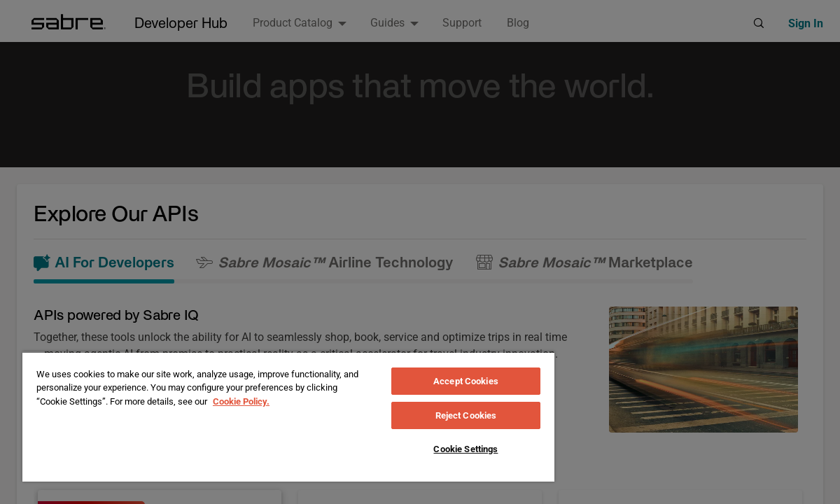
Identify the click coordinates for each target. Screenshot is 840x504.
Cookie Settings (465, 449)
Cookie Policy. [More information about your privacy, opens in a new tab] (241, 401)
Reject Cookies (466, 415)
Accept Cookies (466, 381)
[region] (288, 416)
